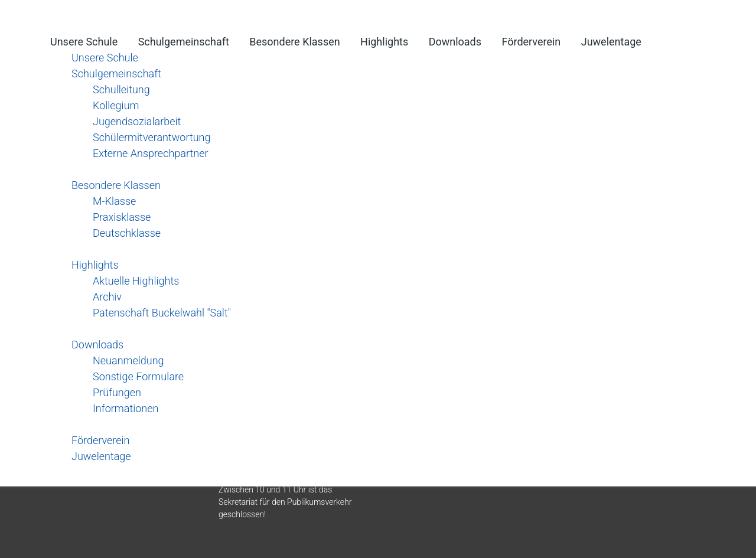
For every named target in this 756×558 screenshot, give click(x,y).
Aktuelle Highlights (136, 281)
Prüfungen (117, 392)
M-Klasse (114, 201)
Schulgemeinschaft (184, 42)
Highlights (384, 42)
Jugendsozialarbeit (137, 121)
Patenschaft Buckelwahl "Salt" (162, 313)
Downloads (455, 42)
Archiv (107, 297)
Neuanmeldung (128, 360)
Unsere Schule (84, 42)
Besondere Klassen (294, 42)
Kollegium (116, 105)
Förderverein (531, 42)
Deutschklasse (127, 233)
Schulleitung (121, 89)
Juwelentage (611, 42)
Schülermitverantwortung (152, 137)
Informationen (126, 408)
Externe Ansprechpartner (151, 153)
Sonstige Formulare (138, 376)
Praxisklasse (122, 217)
